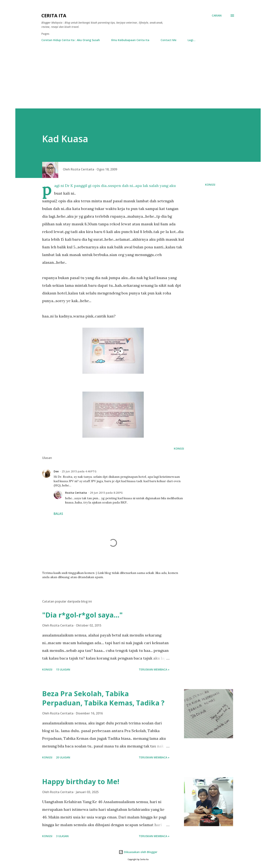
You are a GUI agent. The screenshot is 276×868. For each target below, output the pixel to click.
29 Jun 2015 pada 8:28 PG (106, 493)
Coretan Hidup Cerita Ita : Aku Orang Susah (71, 40)
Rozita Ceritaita (76, 493)
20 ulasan (63, 757)
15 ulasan (63, 669)
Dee (56, 471)
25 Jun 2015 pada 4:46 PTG (79, 471)
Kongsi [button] (210, 185)
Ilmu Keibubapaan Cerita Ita (130, 40)
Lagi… (192, 40)
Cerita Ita (54, 15)
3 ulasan (62, 836)
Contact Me (168, 40)
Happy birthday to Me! (81, 782)
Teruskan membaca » (154, 669)
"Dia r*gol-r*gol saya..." (82, 615)
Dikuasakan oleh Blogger (138, 852)
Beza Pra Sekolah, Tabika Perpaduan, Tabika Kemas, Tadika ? (103, 698)
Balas (58, 514)
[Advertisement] (138, 74)
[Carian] (217, 16)
